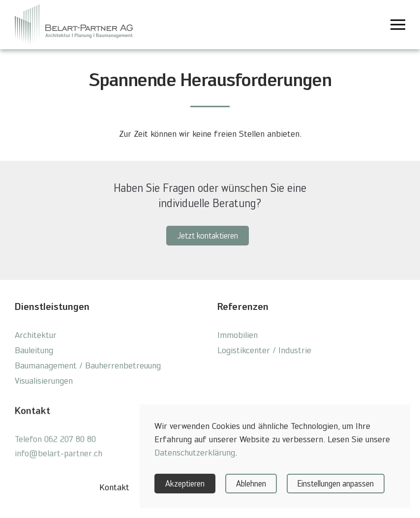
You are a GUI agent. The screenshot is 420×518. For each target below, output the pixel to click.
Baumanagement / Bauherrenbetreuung (88, 365)
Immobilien (238, 335)
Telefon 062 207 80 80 (55, 443)
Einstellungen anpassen (336, 484)
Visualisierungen (44, 381)
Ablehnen (251, 484)
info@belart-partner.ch (59, 457)
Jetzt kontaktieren (208, 236)
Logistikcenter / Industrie (264, 350)
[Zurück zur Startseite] (74, 25)
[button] (398, 25)
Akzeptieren (185, 484)
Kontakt (114, 491)
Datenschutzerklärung (195, 452)
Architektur (36, 335)
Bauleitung (34, 350)
